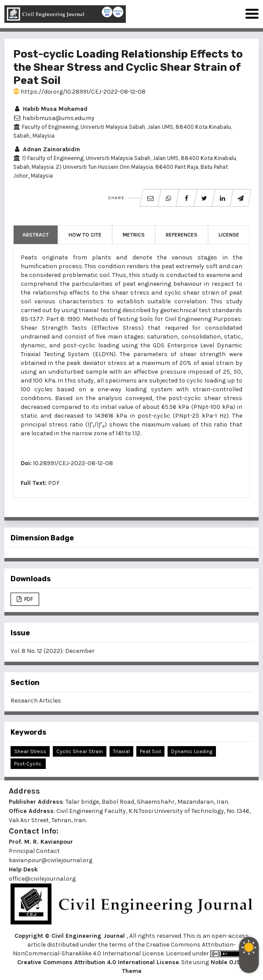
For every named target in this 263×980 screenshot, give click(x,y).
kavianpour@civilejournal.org (51, 860)
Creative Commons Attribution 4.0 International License (98, 962)
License (229, 235)
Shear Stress (30, 751)
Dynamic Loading (192, 751)
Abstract (36, 235)
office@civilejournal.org (42, 879)
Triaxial (121, 751)
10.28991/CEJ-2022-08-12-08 (73, 463)
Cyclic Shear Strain (80, 751)
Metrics (134, 235)
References (182, 235)
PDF (54, 483)
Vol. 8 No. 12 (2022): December (53, 651)
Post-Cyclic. (28, 764)
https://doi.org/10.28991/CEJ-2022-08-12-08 (79, 92)
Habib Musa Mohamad (50, 109)
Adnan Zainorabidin (47, 149)
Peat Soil (150, 751)
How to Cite (85, 235)
